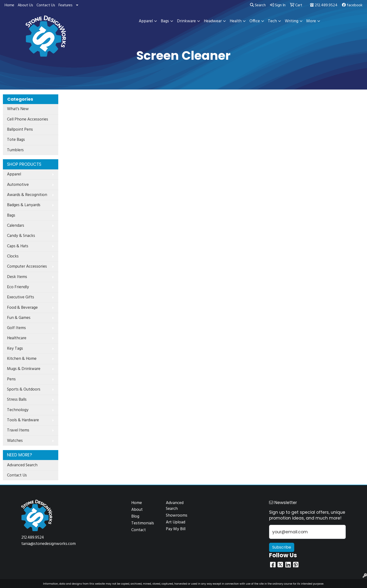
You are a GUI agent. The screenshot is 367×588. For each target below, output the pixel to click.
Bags (11, 215)
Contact (139, 530)
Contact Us (46, 5)
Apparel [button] (146, 21)
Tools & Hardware (23, 420)
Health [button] (236, 21)
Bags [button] (165, 21)
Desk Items (17, 277)
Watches (15, 441)
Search (258, 5)
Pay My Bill (176, 529)
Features (66, 5)
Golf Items (16, 328)
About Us (25, 5)
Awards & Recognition (27, 195)
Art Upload (176, 522)
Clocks (13, 256)
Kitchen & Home (22, 359)
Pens (11, 379)
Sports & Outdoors (24, 389)
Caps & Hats (18, 246)
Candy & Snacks (21, 236)
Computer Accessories (27, 267)
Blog (135, 516)
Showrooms (177, 516)
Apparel (14, 174)
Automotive (18, 185)
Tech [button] (272, 21)
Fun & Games (19, 318)
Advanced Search (22, 465)
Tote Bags (16, 140)
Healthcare (17, 338)
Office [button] (255, 21)
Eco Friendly (18, 287)
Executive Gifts (21, 297)
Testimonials (143, 523)
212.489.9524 (324, 5)
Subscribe (282, 547)
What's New (18, 109)
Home (9, 5)
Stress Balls (17, 400)
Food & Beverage (22, 308)
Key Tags (15, 349)
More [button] (311, 21)
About (137, 510)
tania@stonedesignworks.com (48, 544)
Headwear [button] (213, 21)
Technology (18, 410)
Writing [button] (292, 21)
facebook (352, 5)
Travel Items (18, 430)
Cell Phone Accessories (28, 119)
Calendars (16, 226)
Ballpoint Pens (20, 130)
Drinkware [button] (186, 21)
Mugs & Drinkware (24, 369)
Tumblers (15, 150)
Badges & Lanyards (24, 205)
